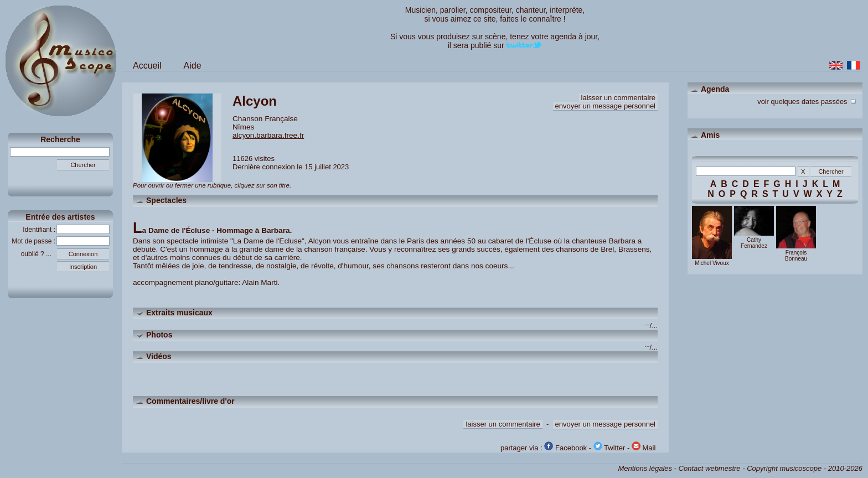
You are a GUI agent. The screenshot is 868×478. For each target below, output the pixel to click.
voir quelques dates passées (808, 100)
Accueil (147, 66)
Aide (193, 66)
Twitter (609, 448)
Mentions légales (645, 468)
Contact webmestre (710, 468)
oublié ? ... (39, 254)
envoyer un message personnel (605, 106)
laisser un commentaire (618, 98)
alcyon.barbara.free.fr (268, 135)
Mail (644, 448)
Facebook (565, 448)
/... (651, 326)
